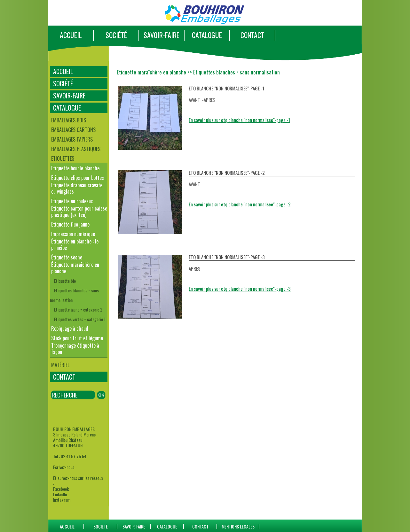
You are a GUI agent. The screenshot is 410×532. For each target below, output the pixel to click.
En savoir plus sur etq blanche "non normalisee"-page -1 (239, 120)
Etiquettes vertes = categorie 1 (80, 319)
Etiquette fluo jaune (70, 224)
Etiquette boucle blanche (75, 168)
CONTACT (252, 35)
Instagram (62, 500)
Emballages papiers (72, 139)
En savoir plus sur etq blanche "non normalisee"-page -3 (240, 289)
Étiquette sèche (67, 257)
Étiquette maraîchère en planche (75, 268)
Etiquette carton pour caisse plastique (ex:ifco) (79, 212)
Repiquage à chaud (70, 328)
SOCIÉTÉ (116, 35)
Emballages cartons (73, 130)
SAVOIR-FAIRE (162, 35)
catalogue (167, 526)
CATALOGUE (207, 35)
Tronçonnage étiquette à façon (75, 349)
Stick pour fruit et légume (77, 338)
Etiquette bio (65, 281)
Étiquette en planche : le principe (75, 244)
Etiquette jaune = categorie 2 (78, 309)
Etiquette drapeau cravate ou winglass (77, 188)
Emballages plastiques (76, 149)
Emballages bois (69, 120)
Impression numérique (73, 234)
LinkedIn (60, 494)
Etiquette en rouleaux (72, 201)
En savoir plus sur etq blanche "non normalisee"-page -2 (240, 204)
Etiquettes (63, 158)
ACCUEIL (71, 35)
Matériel (60, 365)
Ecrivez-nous (64, 467)
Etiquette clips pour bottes (78, 178)
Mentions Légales (238, 526)
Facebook (61, 489)
